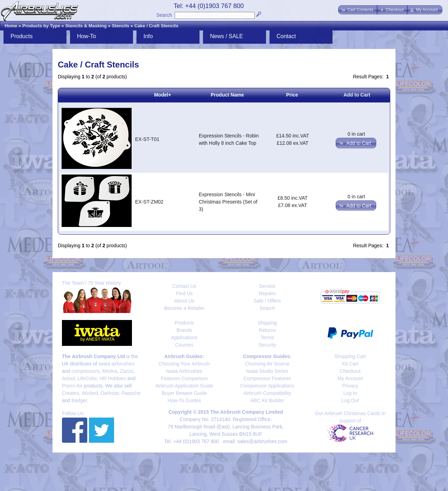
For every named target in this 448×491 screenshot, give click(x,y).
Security (267, 345)
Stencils (120, 26)
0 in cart (356, 134)
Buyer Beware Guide (184, 393)
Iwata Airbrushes (184, 371)
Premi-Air (72, 386)
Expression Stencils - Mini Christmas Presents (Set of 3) (228, 202)
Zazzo (127, 371)
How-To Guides (184, 400)
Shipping (267, 323)
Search (164, 15)
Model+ (163, 95)
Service (267, 286)
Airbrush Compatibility (267, 393)
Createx (71, 393)
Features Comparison (184, 378)
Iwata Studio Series (267, 371)
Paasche (131, 393)
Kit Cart (350, 364)
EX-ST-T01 (147, 139)
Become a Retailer (184, 308)
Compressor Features (267, 378)
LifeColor (87, 378)
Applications (184, 337)
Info (148, 36)
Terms (267, 337)
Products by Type (41, 26)
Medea (110, 371)
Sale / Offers (267, 301)
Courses (184, 345)
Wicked (90, 393)
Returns (267, 330)
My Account (350, 378)
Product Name (227, 95)
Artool (68, 378)
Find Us (184, 293)
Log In (350, 393)
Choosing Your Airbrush (184, 364)
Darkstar (110, 393)
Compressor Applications (267, 386)
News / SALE (226, 36)
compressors (85, 371)
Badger (79, 400)
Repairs (267, 293)
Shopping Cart (350, 356)
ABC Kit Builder (267, 400)
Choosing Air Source (267, 364)
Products (22, 36)
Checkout (350, 371)
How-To (86, 36)
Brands (184, 330)
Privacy (350, 386)
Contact (286, 36)
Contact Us (184, 286)
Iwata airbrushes (116, 364)
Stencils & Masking (86, 26)
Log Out (350, 400)
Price (292, 95)
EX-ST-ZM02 (149, 202)
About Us (184, 301)
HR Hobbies (113, 378)
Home (11, 26)
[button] (358, 10)
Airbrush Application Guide (184, 386)
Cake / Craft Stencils (156, 26)
